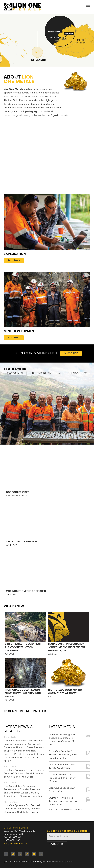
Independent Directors (45, 373)
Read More (14, 260)
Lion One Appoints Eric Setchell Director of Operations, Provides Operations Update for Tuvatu (22, 809)
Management (16, 373)
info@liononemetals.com (16, 843)
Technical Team (77, 373)
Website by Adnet (64, 862)
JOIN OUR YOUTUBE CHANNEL (66, 810)
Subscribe (71, 353)
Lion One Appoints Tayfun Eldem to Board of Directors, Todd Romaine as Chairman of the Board (24, 774)
